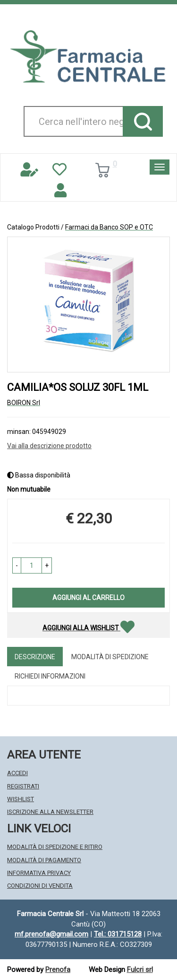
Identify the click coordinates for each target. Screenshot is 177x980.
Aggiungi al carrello (88, 598)
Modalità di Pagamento (44, 860)
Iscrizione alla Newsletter (50, 812)
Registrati (23, 786)
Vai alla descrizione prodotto (49, 446)
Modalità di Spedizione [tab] (110, 657)
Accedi (17, 773)
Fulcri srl (140, 970)
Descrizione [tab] (35, 657)
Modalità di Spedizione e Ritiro (55, 847)
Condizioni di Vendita (40, 886)
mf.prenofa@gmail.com (51, 934)
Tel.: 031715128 (118, 934)
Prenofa (58, 970)
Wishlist (21, 799)
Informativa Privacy (39, 873)
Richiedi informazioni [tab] (50, 676)
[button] (17, 565)
